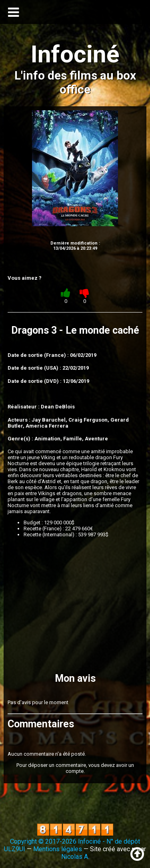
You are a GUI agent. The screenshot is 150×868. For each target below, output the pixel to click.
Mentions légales (58, 849)
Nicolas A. (75, 857)
